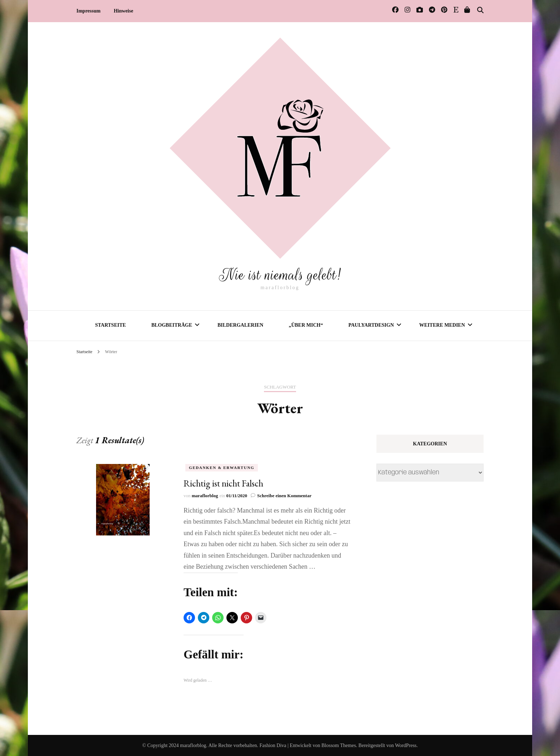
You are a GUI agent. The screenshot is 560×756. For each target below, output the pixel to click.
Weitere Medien (442, 325)
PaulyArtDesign (371, 325)
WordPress (406, 745)
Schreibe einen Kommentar (284, 495)
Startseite (110, 325)
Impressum (88, 11)
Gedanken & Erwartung (222, 467)
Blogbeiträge (172, 325)
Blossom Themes (339, 745)
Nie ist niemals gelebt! (280, 274)
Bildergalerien (240, 325)
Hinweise (123, 11)
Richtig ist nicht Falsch (223, 483)
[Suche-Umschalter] (480, 10)
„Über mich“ (306, 325)
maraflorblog (205, 495)
